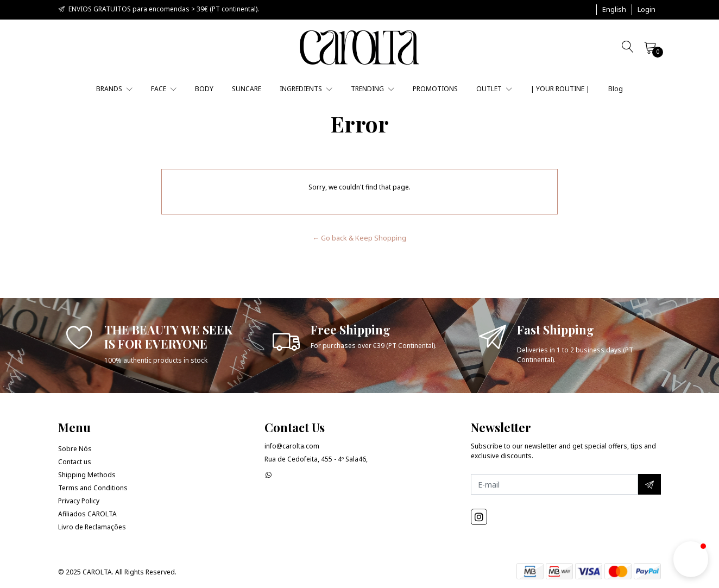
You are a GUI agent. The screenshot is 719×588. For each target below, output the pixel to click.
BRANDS (114, 89)
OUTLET (494, 89)
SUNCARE (247, 89)
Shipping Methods (87, 475)
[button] (614, 10)
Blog (616, 89)
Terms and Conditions (93, 488)
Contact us (75, 462)
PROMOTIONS (435, 89)
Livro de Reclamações (92, 527)
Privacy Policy (79, 501)
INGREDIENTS (306, 89)
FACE (164, 89)
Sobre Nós (75, 449)
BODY (204, 89)
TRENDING (373, 89)
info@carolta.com (292, 446)
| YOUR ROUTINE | (560, 89)
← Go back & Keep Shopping (360, 238)
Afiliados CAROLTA (87, 514)
